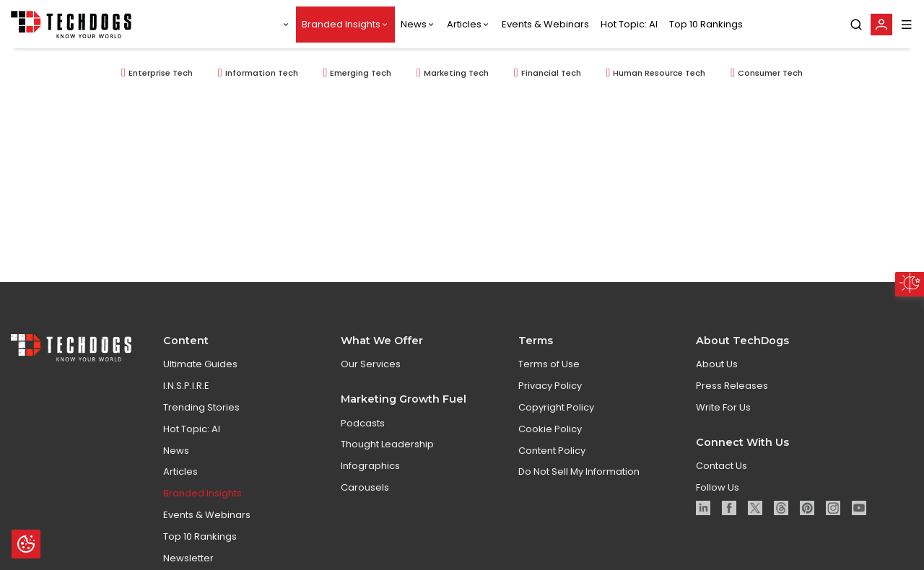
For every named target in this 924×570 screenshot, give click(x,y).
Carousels (365, 494)
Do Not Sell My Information (579, 479)
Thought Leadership (387, 451)
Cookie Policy (550, 435)
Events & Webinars (545, 24)
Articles (464, 24)
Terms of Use (549, 371)
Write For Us (723, 414)
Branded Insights (341, 24)
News (414, 24)
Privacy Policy (550, 392)
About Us (717, 371)
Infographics (370, 472)
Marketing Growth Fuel (404, 405)
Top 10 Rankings (706, 24)
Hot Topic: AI (629, 24)
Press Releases (732, 392)
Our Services (371, 371)
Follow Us (718, 494)
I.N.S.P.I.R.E (186, 392)
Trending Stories (201, 414)
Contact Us (722, 472)
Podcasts (363, 430)
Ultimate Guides (200, 371)
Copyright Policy (556, 414)
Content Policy (552, 457)
